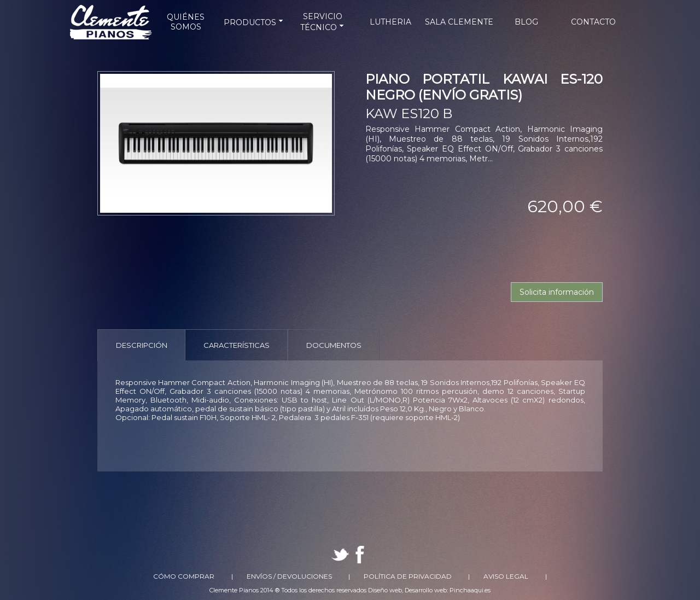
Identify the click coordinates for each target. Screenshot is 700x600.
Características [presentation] (237, 345)
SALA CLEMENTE (459, 22)
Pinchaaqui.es (470, 590)
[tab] (141, 345)
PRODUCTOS (254, 22)
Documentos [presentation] (334, 345)
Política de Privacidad (408, 576)
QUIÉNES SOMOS (186, 22)
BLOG (526, 22)
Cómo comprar (184, 576)
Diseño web (385, 590)
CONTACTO (593, 22)
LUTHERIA (390, 22)
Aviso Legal (506, 576)
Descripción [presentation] (142, 345)
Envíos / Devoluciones (289, 576)
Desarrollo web (426, 590)
